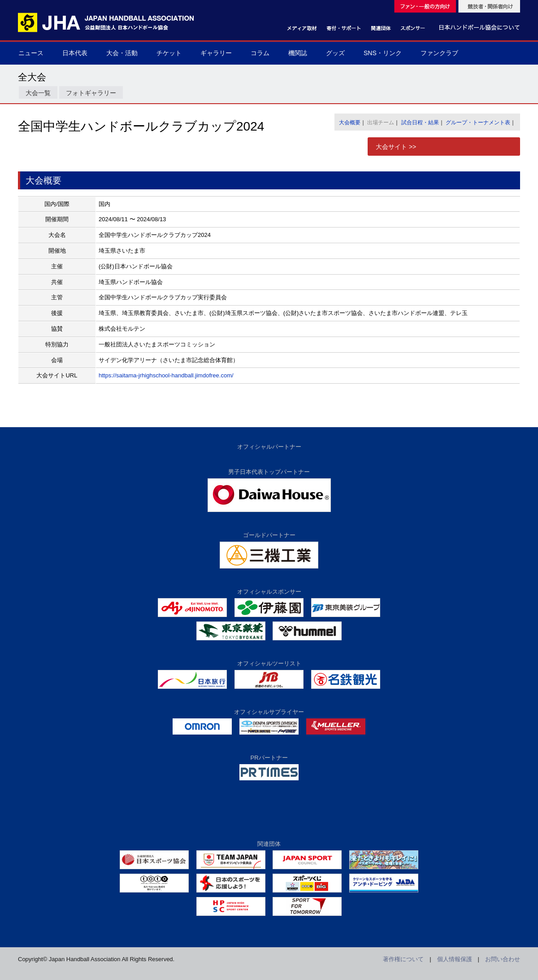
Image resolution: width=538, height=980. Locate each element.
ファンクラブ (439, 53)
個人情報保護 (455, 959)
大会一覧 (38, 93)
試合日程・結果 (420, 122)
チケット (169, 53)
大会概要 (350, 122)
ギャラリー (216, 53)
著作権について (403, 959)
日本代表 (75, 53)
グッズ (335, 53)
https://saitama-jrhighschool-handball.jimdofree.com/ (166, 375)
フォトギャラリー (91, 93)
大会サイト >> (396, 147)
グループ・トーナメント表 (478, 122)
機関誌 (298, 53)
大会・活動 (122, 53)
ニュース (31, 53)
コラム (260, 53)
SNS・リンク (383, 53)
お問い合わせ (503, 959)
